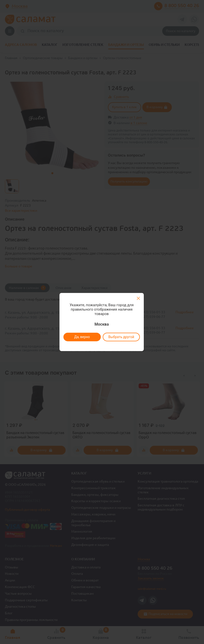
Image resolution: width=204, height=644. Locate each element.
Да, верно (82, 337)
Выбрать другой (121, 337)
